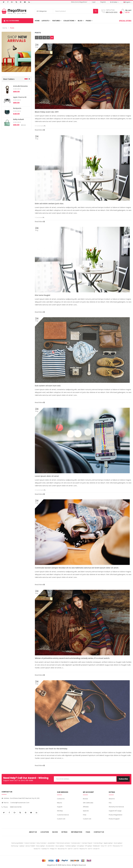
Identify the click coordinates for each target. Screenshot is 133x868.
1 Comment (39, 217)
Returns (60, 803)
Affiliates (86, 807)
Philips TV (53, 849)
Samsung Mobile (17, 843)
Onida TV (37, 849)
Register (103, 2)
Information (77, 832)
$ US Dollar (115, 2)
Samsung (14, 846)
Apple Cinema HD (20, 97)
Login (94, 2)
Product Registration (116, 815)
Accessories (50, 846)
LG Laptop (80, 846)
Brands (85, 799)
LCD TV (76, 849)
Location (45, 832)
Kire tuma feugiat (43, 295)
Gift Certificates (88, 803)
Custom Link (61, 819)
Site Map (60, 811)
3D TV (90, 849)
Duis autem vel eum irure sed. (48, 386)
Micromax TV (62, 849)
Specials (86, 811)
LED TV (70, 849)
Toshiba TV (45, 849)
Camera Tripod (87, 843)
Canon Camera (30, 843)
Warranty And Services (116, 807)
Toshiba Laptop (70, 846)
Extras (64, 832)
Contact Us (61, 799)
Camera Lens (76, 843)
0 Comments (39, 126)
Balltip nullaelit (19, 119)
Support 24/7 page (115, 811)
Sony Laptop (40, 846)
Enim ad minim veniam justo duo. (49, 204)
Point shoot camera (63, 843)
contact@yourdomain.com (20, 803)
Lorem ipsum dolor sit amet (47, 476)
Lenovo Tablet (30, 846)
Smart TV (96, 849)
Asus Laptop (60, 846)
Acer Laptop (118, 843)
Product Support (114, 819)
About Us (112, 799)
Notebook (96, 846)
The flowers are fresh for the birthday (51, 749)
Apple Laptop (108, 843)
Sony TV (104, 846)
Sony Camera (41, 843)
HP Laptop (88, 846)
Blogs (55, 832)
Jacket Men (51, 843)
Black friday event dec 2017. (47, 112)
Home (5, 28)
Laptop (22, 846)
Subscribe (123, 779)
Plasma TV (83, 849)
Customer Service (63, 815)
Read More (40, 130)
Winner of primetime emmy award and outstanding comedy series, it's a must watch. (72, 658)
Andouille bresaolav (20, 86)
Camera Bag (98, 843)
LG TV (110, 846)
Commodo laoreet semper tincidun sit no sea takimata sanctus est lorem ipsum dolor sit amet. (77, 568)
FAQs (85, 815)
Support (60, 807)
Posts (12, 28)
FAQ (110, 803)
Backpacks (17, 108)
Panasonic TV (117, 846)
